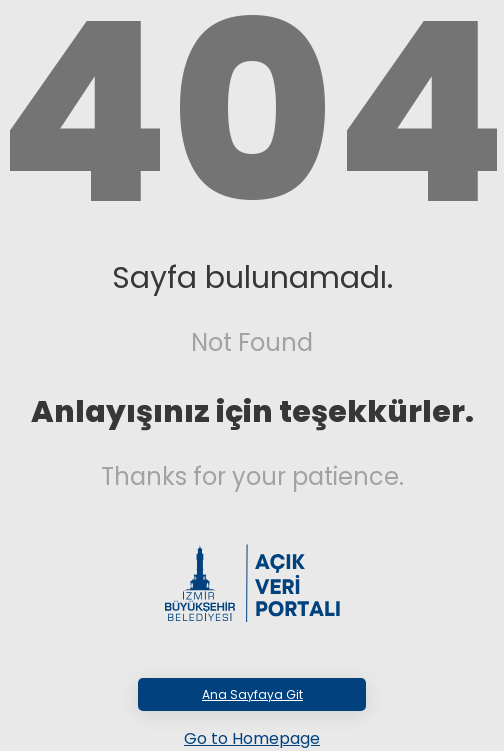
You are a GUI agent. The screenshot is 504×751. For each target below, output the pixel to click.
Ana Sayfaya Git (252, 694)
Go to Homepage (252, 738)
